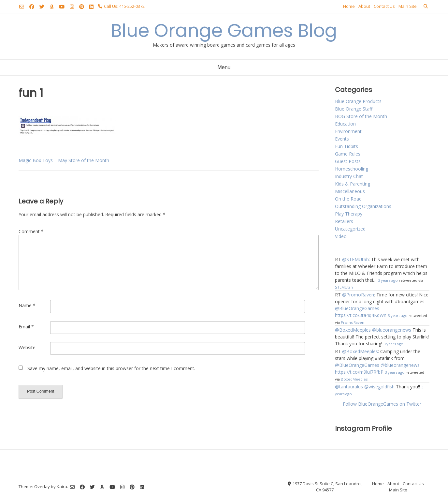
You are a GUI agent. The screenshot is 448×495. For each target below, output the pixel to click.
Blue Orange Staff (354, 109)
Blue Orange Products (358, 101)
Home (349, 6)
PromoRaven (353, 322)
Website (27, 347)
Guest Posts (348, 161)
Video (341, 236)
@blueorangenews (392, 330)
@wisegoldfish (379, 387)
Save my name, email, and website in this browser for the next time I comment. (111, 368)
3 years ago (388, 280)
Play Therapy (349, 214)
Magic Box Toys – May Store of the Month (64, 160)
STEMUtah (344, 287)
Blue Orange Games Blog (224, 30)
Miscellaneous (350, 191)
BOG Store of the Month (361, 116)
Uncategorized (350, 229)
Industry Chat (349, 176)
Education (345, 124)
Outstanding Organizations (363, 206)
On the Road (348, 199)
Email (26, 327)
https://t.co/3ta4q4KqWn (361, 315)
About (364, 6)
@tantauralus (349, 387)
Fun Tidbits (347, 146)
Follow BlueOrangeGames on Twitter (382, 404)
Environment (348, 131)
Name (27, 305)
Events (342, 139)
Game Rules (348, 154)
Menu (224, 67)
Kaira (62, 487)
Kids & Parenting (353, 184)
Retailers (344, 221)
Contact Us (384, 6)
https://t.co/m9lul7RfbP (359, 372)
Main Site (408, 6)
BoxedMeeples (354, 379)
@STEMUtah (355, 259)
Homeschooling (352, 169)
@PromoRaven (358, 295)
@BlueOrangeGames (357, 308)
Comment (31, 231)
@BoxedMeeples (353, 330)
